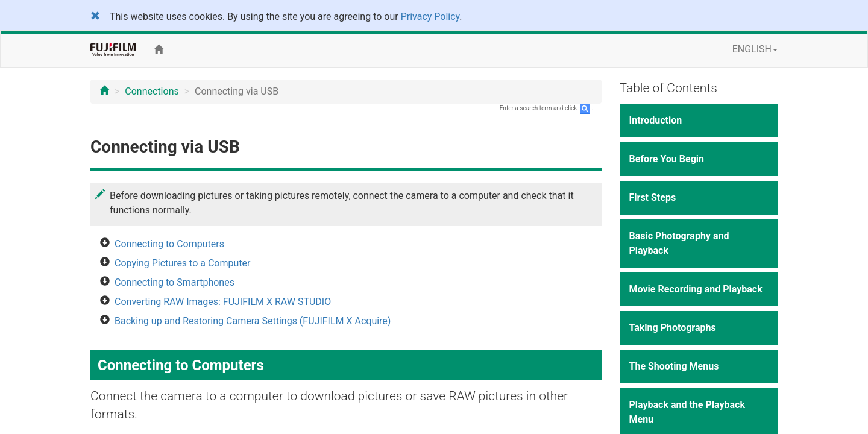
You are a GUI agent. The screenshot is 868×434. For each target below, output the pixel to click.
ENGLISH (755, 49)
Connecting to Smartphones (175, 282)
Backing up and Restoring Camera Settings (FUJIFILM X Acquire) (253, 321)
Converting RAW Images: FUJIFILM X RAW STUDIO (223, 302)
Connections (152, 91)
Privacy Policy (430, 17)
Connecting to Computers (169, 244)
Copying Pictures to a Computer (182, 263)
